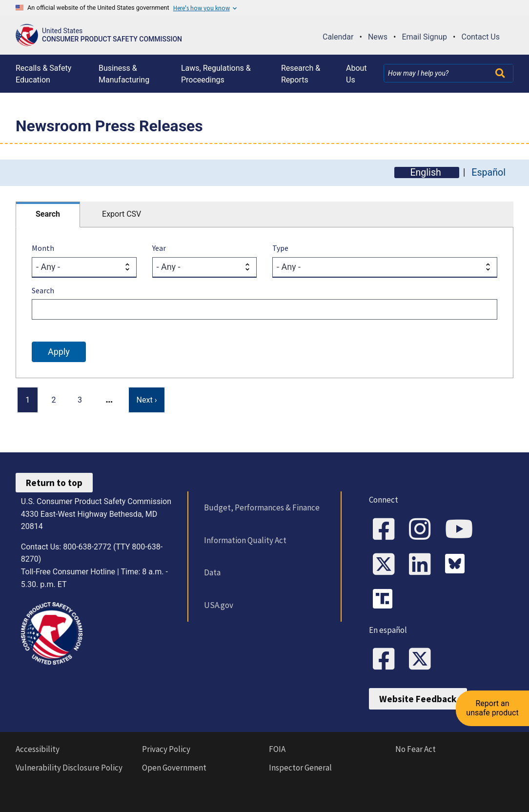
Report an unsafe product (492, 708)
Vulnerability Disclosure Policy (69, 768)
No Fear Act (416, 749)
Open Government (174, 768)
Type (280, 248)
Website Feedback (418, 699)
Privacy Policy (166, 749)
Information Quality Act (245, 540)
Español (488, 173)
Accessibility (38, 749)
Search (48, 214)
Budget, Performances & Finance (262, 507)
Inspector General (300, 768)
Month (43, 248)
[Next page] (147, 400)
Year (159, 248)
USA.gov (219, 605)
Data (212, 572)
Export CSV (122, 214)
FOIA (277, 749)
